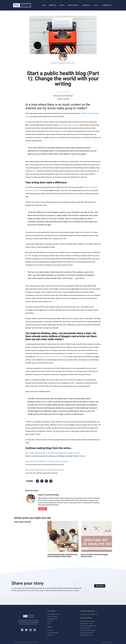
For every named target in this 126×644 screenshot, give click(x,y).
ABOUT (97, 5)
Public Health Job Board (22, 522)
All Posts (43, 509)
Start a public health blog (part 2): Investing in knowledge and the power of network (53, 453)
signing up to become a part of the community (50, 357)
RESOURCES (87, 5)
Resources (67, 92)
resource (82, 353)
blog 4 (33, 171)
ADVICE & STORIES (74, 5)
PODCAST (62, 5)
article (75, 353)
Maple (60, 131)
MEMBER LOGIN (107, 5)
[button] (37, 481)
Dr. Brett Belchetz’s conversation (69, 125)
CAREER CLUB (52, 5)
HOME (44, 5)
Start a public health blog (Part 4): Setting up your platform (45, 470)
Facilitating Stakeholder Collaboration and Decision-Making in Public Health (62, 555)
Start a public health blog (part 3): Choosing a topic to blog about (47, 461)
